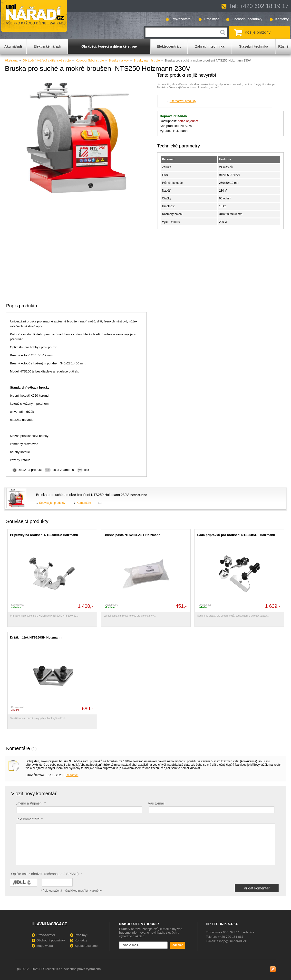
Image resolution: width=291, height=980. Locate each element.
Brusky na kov (119, 60)
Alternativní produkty (183, 101)
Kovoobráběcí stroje (90, 60)
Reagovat (72, 775)
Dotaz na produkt (30, 470)
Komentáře (84, 503)
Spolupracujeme (86, 946)
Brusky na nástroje (147, 60)
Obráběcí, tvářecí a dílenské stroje (47, 60)
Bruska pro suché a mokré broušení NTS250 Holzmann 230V (82, 495)
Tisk (86, 470)
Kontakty (282, 19)
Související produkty (52, 503)
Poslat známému (62, 470)
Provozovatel (181, 19)
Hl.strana (11, 60)
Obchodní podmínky (247, 19)
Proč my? (211, 19)
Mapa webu (45, 946)
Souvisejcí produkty (27, 521)
